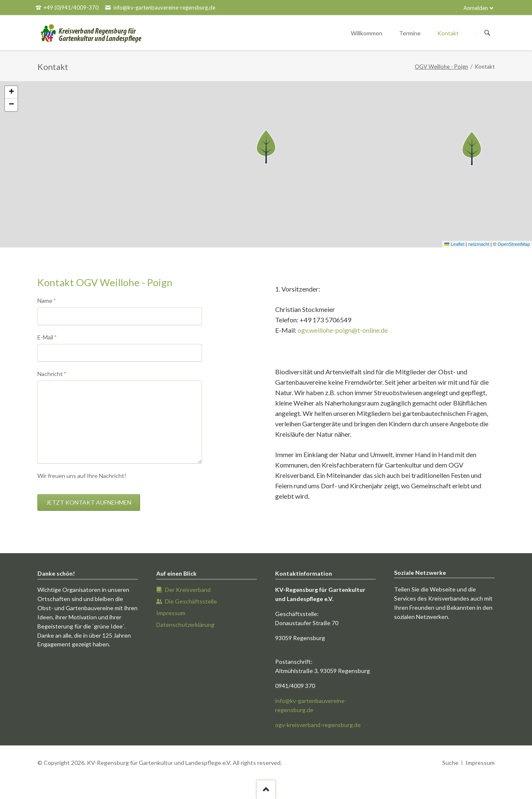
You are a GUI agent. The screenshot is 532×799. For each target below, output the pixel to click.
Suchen (487, 33)
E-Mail (51, 337)
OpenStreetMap (514, 244)
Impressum (480, 763)
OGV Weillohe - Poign (441, 67)
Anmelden (476, 8)
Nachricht (52, 373)
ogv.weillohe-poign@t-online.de (343, 330)
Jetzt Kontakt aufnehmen (89, 502)
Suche (450, 763)
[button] (266, 147)
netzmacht (479, 244)
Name (51, 300)
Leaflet (454, 244)
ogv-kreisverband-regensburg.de (318, 725)
